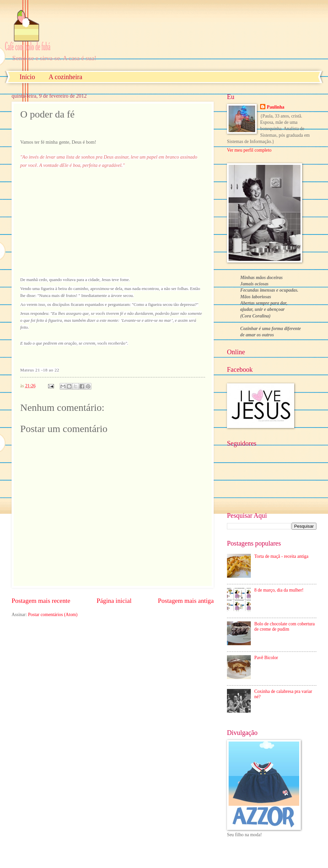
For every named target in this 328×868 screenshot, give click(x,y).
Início (27, 77)
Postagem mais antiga (186, 601)
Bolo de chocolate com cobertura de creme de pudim (285, 627)
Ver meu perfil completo (249, 150)
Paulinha (275, 107)
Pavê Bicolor (266, 658)
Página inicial (114, 601)
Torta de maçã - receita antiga (281, 556)
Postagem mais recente (41, 601)
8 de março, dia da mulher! (279, 590)
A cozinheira (66, 77)
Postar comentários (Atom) (53, 615)
